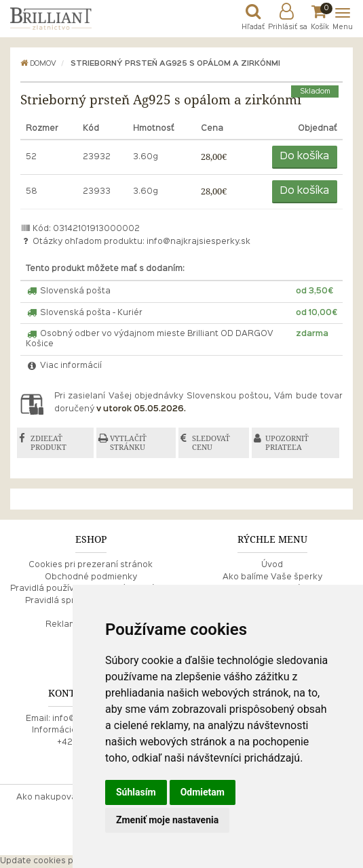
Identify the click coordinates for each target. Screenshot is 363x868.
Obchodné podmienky (91, 577)
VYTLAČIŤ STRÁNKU (128, 443)
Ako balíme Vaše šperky (272, 577)
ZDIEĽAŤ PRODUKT (49, 443)
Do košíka (305, 157)
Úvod (272, 565)
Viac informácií (64, 366)
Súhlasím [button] (136, 792)
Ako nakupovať (48, 798)
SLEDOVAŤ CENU (212, 443)
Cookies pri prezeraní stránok (91, 565)
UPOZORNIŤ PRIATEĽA (288, 443)
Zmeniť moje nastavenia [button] (167, 820)
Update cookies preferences (60, 861)
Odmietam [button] (203, 792)
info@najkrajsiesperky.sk (198, 242)
